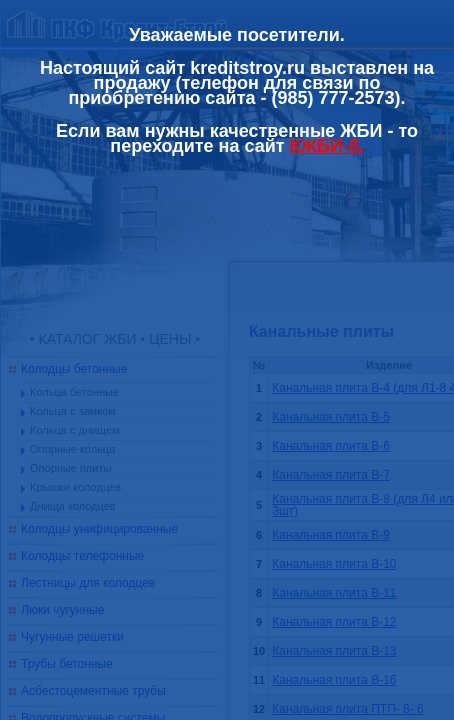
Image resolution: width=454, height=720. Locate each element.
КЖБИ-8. (327, 146)
